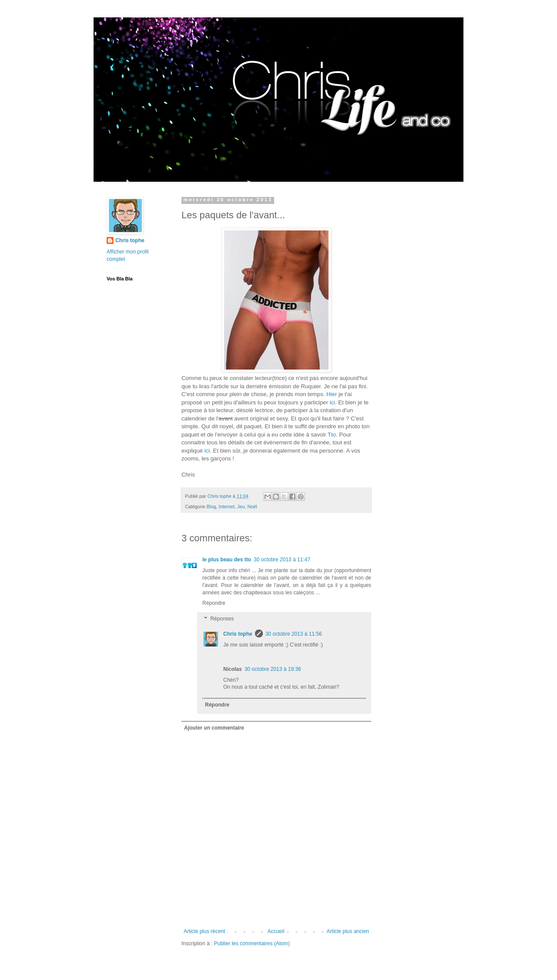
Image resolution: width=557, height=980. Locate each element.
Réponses (222, 619)
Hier (332, 394)
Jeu (241, 507)
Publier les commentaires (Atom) (252, 943)
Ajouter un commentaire (214, 728)
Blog (211, 507)
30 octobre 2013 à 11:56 (294, 634)
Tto (332, 435)
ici (332, 402)
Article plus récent (204, 931)
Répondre (214, 603)
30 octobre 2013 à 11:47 (282, 560)
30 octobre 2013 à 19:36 (273, 669)
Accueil (276, 931)
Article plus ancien (348, 931)
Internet (226, 507)
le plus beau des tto (227, 560)
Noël (252, 507)
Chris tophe (238, 634)
